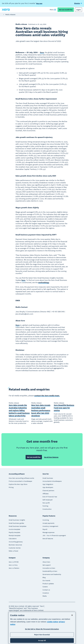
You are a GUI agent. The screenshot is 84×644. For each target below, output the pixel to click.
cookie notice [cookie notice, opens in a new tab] (52, 622)
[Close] (72, 615)
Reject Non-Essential (42, 635)
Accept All (42, 640)
